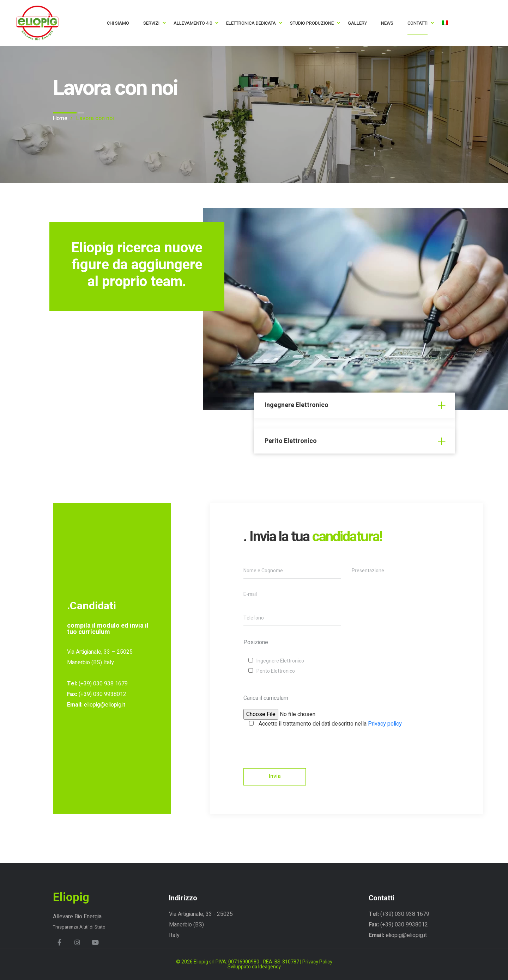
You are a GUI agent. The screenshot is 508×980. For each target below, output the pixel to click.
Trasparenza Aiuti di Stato (79, 927)
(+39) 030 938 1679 (102, 684)
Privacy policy (385, 724)
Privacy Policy (317, 962)
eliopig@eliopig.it (105, 705)
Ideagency (270, 967)
